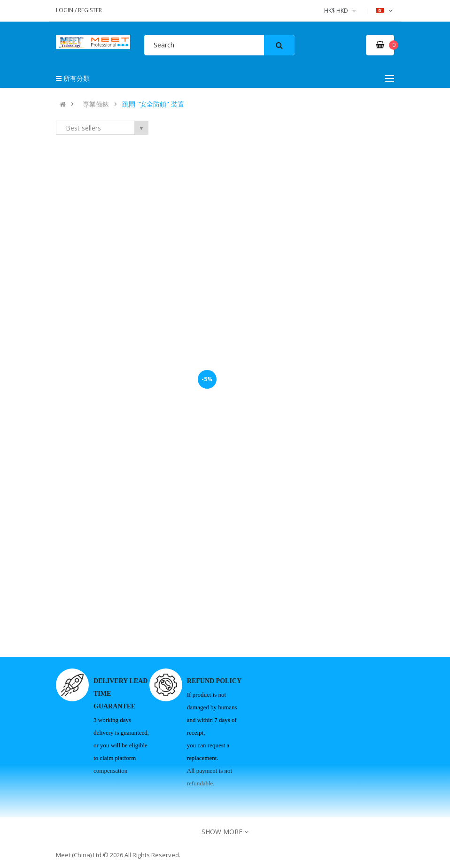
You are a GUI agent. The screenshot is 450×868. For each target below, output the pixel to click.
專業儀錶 (96, 104)
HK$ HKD (341, 11)
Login (65, 10)
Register (90, 10)
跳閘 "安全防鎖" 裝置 (153, 104)
